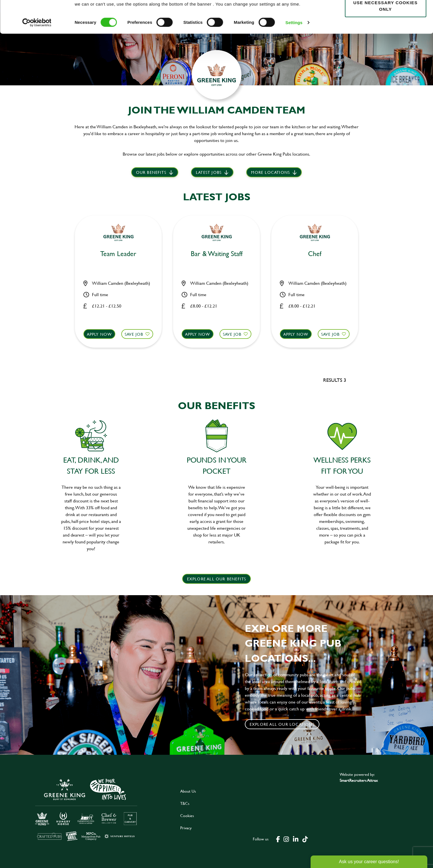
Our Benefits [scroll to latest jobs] (151, 172)
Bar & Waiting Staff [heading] (217, 254)
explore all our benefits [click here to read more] (217, 579)
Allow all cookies (385, 15)
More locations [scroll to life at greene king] (270, 172)
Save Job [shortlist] (134, 334)
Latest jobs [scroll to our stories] (209, 172)
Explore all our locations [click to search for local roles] (282, 724)
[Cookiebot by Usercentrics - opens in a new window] (37, 53)
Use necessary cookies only (385, 36)
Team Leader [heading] (118, 254)
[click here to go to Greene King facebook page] (278, 839)
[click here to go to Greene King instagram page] (286, 839)
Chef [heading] (315, 254)
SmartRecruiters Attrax (359, 780)
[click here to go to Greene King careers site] (86, 809)
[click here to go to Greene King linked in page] (295, 839)
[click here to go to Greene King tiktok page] (305, 839)
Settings (294, 53)
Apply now (99, 334)
